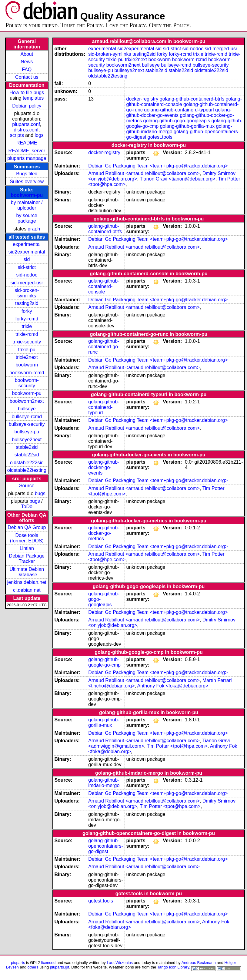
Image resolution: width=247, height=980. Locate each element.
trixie (27, 326)
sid (27, 259)
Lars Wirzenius (120, 963)
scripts (17, 135)
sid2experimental (27, 252)
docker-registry (142, 99)
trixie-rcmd (27, 334)
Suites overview (27, 182)
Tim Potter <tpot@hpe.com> (177, 746)
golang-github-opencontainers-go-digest (106, 846)
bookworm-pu (27, 195)
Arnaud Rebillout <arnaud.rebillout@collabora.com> (144, 173)
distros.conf (26, 130)
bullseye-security (27, 424)
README (27, 143)
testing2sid (27, 303)
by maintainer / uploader (27, 205)
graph (34, 229)
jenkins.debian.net (27, 582)
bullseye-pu (27, 432)
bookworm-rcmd (27, 373)
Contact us (27, 77)
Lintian (27, 548)
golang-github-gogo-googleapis (177, 121)
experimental (27, 244)
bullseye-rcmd (27, 417)
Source (27, 486)
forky (27, 311)
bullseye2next (27, 440)
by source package (27, 218)
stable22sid (27, 455)
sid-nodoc (27, 275)
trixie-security (27, 342)
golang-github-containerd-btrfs (192, 99)
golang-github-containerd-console (104, 286)
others (33, 967)
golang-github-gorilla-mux (187, 126)
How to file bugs (27, 93)
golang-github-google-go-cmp (104, 662)
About (27, 54)
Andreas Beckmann (199, 963)
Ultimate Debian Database (27, 572)
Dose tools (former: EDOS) (27, 538)
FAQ (27, 70)
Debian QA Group (27, 527)
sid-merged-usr (27, 283)
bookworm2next (27, 401)
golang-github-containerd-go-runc (104, 347)
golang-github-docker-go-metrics (104, 533)
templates (33, 98)
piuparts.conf (26, 124)
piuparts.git (60, 967)
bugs (40, 493)
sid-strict (27, 267)
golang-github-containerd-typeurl (179, 110)
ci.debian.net (27, 590)
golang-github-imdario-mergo (104, 783)
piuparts (18, 963)
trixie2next (27, 357)
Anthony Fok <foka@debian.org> (173, 686)
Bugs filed (27, 174)
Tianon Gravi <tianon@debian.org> (178, 179)
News (27, 62)
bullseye (27, 409)
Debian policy (27, 106)
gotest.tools (160, 137)
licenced (48, 963)
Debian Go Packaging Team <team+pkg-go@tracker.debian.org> (158, 166)
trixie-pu (27, 350)
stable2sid (27, 447)
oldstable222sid (27, 463)
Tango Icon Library (173, 967)
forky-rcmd (27, 319)
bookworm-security (27, 383)
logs (39, 135)
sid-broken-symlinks (27, 293)
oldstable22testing (27, 470)
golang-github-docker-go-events (104, 467)
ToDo (27, 507)
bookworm (27, 365)
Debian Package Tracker (27, 559)
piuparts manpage (27, 158)
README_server (27, 151)
